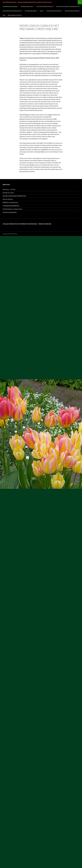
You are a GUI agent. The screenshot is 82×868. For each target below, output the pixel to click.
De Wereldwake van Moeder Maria (13, 209)
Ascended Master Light (27, 7)
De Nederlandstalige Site (10, 212)
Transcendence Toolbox (14, 15)
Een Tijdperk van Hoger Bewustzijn (12, 11)
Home (41, 11)
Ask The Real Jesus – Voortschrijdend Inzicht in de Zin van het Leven (27, 2)
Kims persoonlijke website (72, 11)
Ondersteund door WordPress (10, 234)
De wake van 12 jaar (8, 193)
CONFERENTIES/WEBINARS (11, 206)
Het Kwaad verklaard (30, 11)
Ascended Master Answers (10, 7)
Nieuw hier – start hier (9, 189)
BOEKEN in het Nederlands (10, 202)
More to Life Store (8, 199)
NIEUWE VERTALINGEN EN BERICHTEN (14, 196)
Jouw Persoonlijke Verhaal (54, 11)
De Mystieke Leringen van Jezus (45, 7)
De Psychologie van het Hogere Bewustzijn (68, 7)
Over (4, 15)
